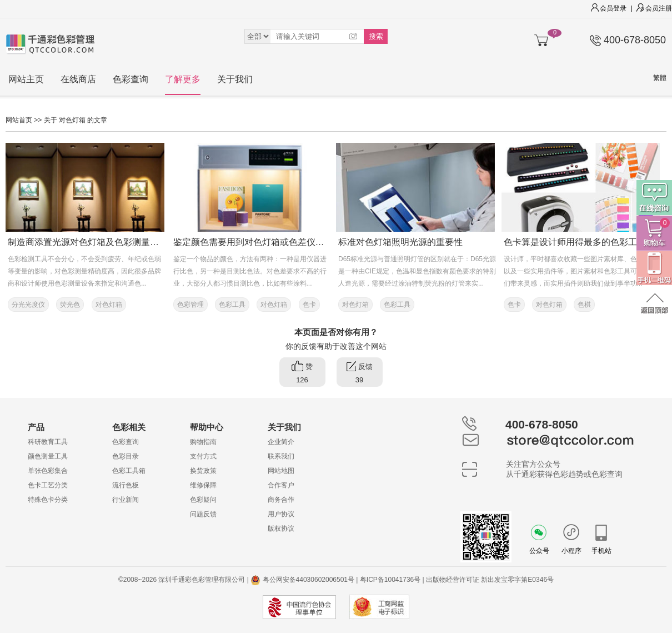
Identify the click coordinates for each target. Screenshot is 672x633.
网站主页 (26, 79)
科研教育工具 (48, 442)
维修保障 (203, 485)
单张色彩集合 (48, 471)
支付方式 (203, 456)
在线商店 (78, 79)
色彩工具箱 (129, 471)
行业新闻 (126, 500)
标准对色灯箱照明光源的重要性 (400, 242)
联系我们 (281, 456)
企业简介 (281, 442)
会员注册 (654, 8)
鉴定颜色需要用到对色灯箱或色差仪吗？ (253, 242)
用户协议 (281, 514)
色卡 (309, 305)
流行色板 (126, 485)
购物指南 (203, 442)
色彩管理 (190, 305)
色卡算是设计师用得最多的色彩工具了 (579, 242)
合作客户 (281, 485)
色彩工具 (232, 305)
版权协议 (281, 529)
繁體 (660, 78)
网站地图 (281, 471)
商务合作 (281, 500)
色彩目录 (126, 456)
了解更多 (183, 79)
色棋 (584, 305)
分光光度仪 (28, 305)
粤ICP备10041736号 (390, 580)
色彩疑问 (203, 500)
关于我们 (235, 79)
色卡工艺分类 (48, 485)
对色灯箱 (109, 305)
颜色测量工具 (48, 456)
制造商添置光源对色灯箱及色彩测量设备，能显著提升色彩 (123, 242)
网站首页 (19, 120)
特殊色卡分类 (48, 500)
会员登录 (609, 8)
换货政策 (203, 471)
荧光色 (70, 305)
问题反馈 (203, 514)
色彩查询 (131, 79)
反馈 (360, 374)
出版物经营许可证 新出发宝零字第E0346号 (490, 580)
